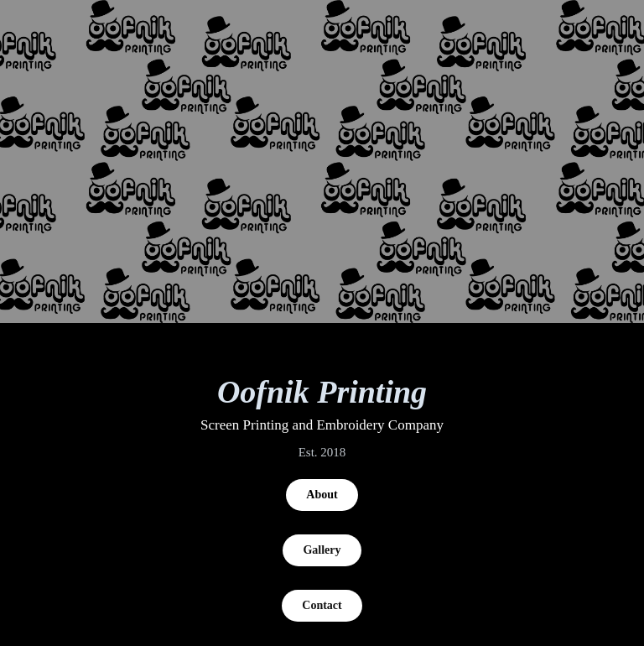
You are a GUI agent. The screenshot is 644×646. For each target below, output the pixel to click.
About (322, 495)
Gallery (322, 550)
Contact (322, 605)
